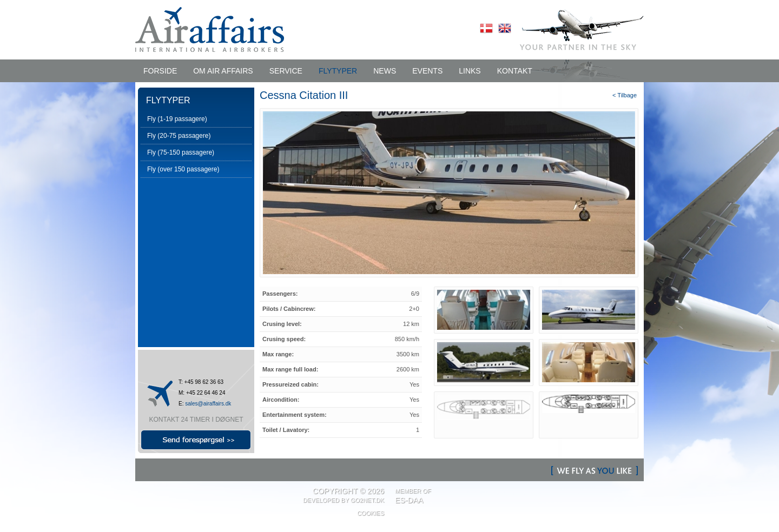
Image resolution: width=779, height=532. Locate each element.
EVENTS (427, 71)
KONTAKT (515, 71)
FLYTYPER (338, 71)
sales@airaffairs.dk (208, 404)
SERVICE (286, 71)
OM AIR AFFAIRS (223, 71)
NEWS (385, 71)
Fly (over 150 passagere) (183, 169)
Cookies (371, 513)
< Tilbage (625, 95)
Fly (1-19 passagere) (177, 119)
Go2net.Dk (367, 500)
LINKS (470, 71)
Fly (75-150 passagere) (181, 152)
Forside (160, 71)
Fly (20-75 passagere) (179, 136)
